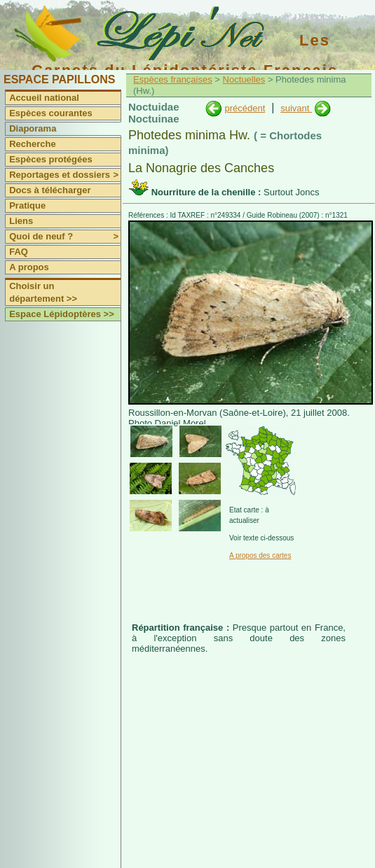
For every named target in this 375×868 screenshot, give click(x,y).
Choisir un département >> (43, 292)
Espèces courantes (51, 113)
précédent (245, 108)
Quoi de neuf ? (65, 237)
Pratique (27, 205)
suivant (296, 108)
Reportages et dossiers (65, 175)
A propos (29, 267)
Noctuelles (244, 79)
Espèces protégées (51, 159)
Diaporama (33, 128)
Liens (21, 221)
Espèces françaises (173, 79)
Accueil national (44, 98)
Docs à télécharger (50, 190)
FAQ (19, 252)
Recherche (32, 144)
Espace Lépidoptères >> (62, 314)
